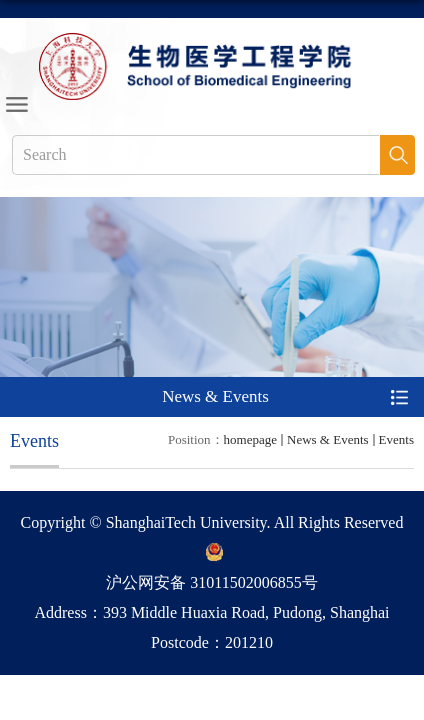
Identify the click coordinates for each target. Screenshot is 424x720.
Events (396, 439)
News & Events (328, 439)
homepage (250, 439)
